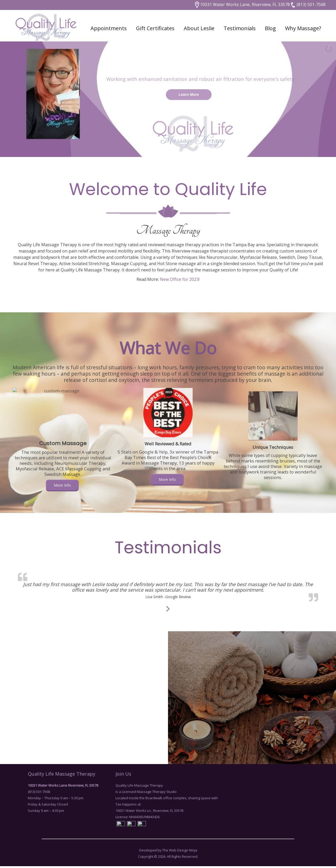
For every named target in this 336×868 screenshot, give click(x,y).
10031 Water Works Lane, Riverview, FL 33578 (242, 4)
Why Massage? (303, 28)
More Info (62, 485)
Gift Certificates (155, 28)
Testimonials (240, 28)
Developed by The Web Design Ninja (168, 852)
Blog (270, 28)
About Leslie (199, 28)
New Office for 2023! (180, 279)
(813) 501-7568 (308, 4)
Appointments (109, 28)
